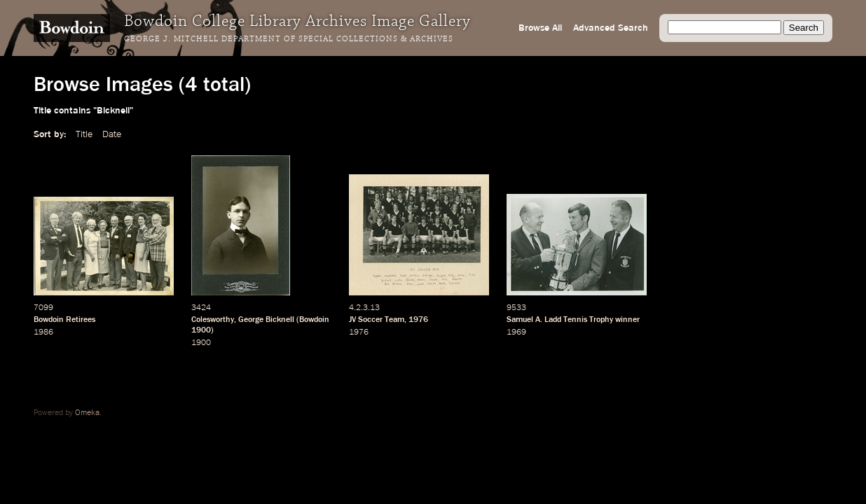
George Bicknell (266, 320)
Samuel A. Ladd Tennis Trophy (560, 320)
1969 (516, 332)
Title (84, 134)
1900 (201, 330)
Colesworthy (213, 320)
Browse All (540, 28)
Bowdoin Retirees (64, 320)
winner (627, 320)
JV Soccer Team (377, 320)
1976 (418, 320)
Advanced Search (611, 28)
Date (112, 134)
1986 (43, 332)
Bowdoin (314, 320)
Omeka (87, 413)
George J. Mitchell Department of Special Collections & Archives (289, 39)
